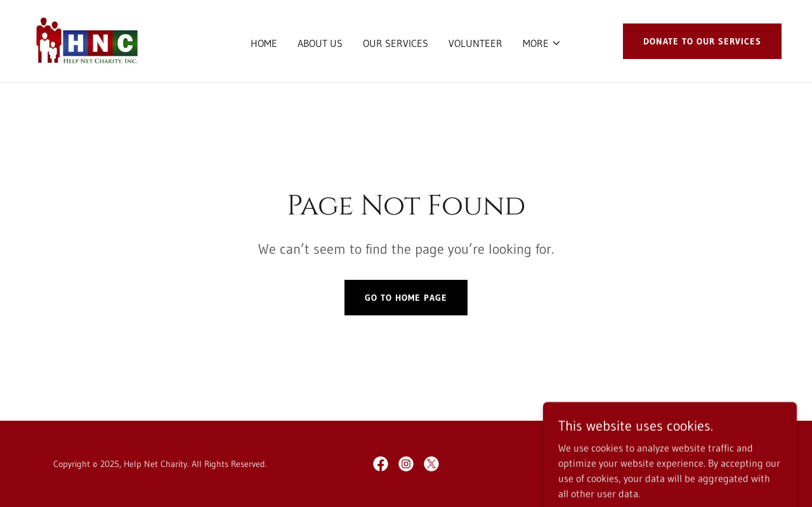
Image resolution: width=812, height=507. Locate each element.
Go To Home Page (406, 298)
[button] (542, 43)
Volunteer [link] (475, 43)
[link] (86, 40)
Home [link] (264, 43)
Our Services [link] (396, 43)
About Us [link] (320, 43)
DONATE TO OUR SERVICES (702, 41)
